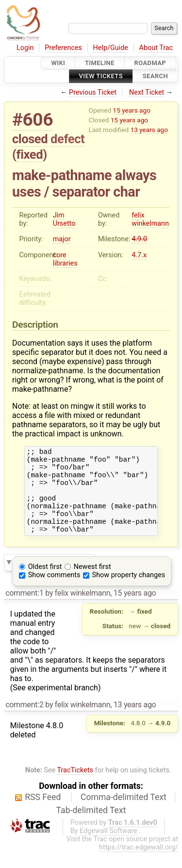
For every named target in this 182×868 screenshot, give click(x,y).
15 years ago (132, 110)
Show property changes (129, 591)
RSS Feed (43, 813)
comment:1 (24, 609)
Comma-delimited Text (124, 813)
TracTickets (75, 786)
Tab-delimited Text (91, 826)
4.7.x (139, 255)
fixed (30, 154)
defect (67, 139)
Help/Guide (111, 48)
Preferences (63, 48)
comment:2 (24, 721)
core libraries (65, 259)
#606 (33, 120)
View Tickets (101, 76)
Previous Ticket (93, 92)
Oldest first (45, 583)
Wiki (58, 63)
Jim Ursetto (64, 219)
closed (30, 139)
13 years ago (149, 130)
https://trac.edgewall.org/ (139, 863)
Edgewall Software (108, 847)
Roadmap (150, 63)
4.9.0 (139, 239)
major (62, 239)
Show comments (54, 591)
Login (25, 48)
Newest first (92, 583)
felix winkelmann (150, 219)
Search (155, 76)
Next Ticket (147, 92)
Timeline (100, 63)
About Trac (156, 48)
